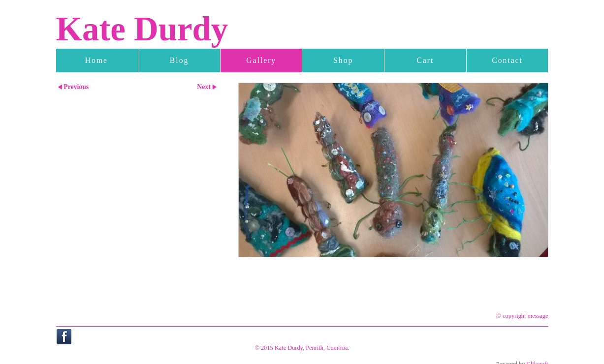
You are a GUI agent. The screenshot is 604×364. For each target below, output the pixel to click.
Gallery (261, 60)
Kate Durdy (142, 29)
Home (96, 60)
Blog (179, 60)
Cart (425, 60)
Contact (507, 60)
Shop (343, 60)
